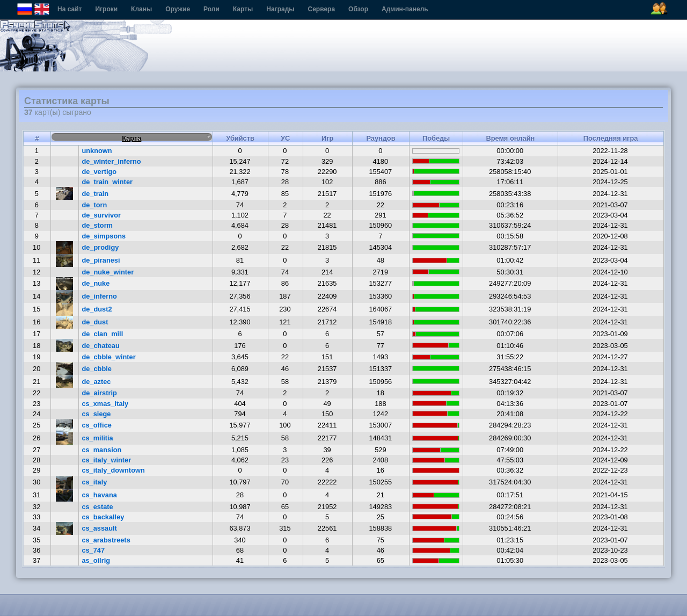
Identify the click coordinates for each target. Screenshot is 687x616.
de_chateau (100, 346)
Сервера (322, 9)
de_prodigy (100, 247)
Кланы (141, 9)
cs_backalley (103, 517)
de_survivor (101, 215)
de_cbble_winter (108, 357)
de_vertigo (99, 172)
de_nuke (96, 283)
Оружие (178, 9)
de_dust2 (97, 309)
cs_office (96, 425)
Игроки (106, 9)
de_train (95, 194)
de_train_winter (107, 182)
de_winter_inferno (111, 161)
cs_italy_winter (106, 460)
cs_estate (97, 507)
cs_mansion (101, 450)
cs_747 (93, 550)
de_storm (97, 225)
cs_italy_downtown (113, 470)
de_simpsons (104, 236)
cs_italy (94, 482)
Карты (243, 9)
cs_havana (99, 495)
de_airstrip (99, 393)
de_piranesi (101, 260)
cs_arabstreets (106, 540)
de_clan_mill (102, 334)
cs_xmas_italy (105, 404)
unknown (97, 151)
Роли (211, 9)
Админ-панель (405, 9)
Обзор (358, 9)
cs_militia (97, 438)
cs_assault (99, 528)
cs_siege (96, 414)
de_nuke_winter (108, 272)
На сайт (70, 9)
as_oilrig (96, 560)
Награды (280, 9)
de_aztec (96, 382)
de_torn (94, 205)
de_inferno (99, 296)
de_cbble (96, 369)
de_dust (95, 322)
